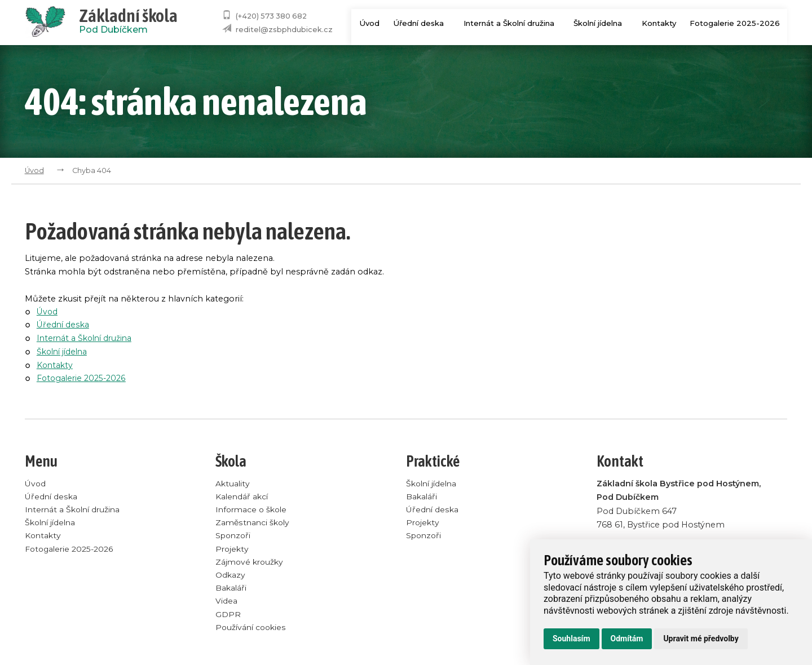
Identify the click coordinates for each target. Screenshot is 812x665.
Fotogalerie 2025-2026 (735, 24)
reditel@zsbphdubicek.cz (284, 30)
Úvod (363, 24)
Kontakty (659, 24)
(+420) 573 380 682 (271, 16)
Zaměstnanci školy (254, 524)
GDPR (228, 619)
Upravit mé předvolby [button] (701, 639)
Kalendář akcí (243, 497)
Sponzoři (234, 538)
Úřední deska (419, 24)
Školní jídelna (603, 24)
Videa (226, 605)
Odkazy (231, 578)
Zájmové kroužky (251, 565)
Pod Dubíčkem (128, 23)
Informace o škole (253, 511)
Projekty (233, 551)
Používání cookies (252, 632)
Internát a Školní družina (511, 24)
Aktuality (233, 484)
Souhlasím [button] (572, 639)
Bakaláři (231, 592)
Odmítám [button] (627, 639)
